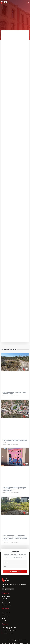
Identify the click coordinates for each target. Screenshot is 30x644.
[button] (28, 2)
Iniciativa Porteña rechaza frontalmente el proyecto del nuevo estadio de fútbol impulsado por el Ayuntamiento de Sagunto (15, 440)
